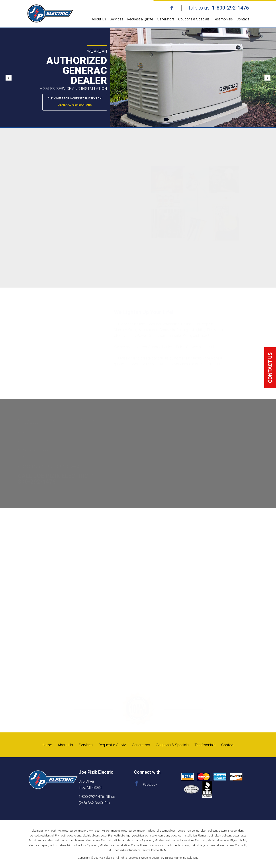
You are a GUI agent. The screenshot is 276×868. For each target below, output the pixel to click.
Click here (107, 102)
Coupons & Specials (194, 19)
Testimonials (223, 19)
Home (44, 745)
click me (270, 368)
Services (116, 19)
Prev (10, 78)
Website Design (150, 858)
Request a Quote (140, 19)
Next (266, 78)
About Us (99, 19)
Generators (166, 19)
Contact (243, 19)
